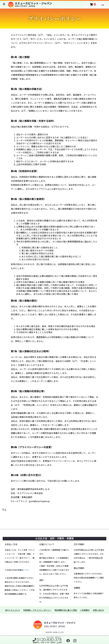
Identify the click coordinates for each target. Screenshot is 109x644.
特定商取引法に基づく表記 (66, 610)
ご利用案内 (85, 610)
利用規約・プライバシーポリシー (37, 610)
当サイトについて (13, 610)
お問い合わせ (98, 610)
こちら (26, 570)
